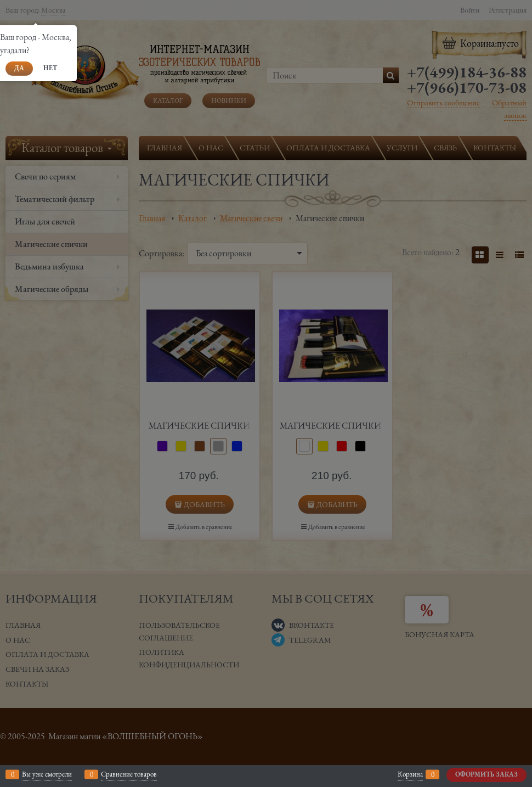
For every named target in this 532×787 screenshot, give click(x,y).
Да (19, 68)
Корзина (410, 774)
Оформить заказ (486, 774)
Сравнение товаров (129, 774)
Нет (50, 68)
